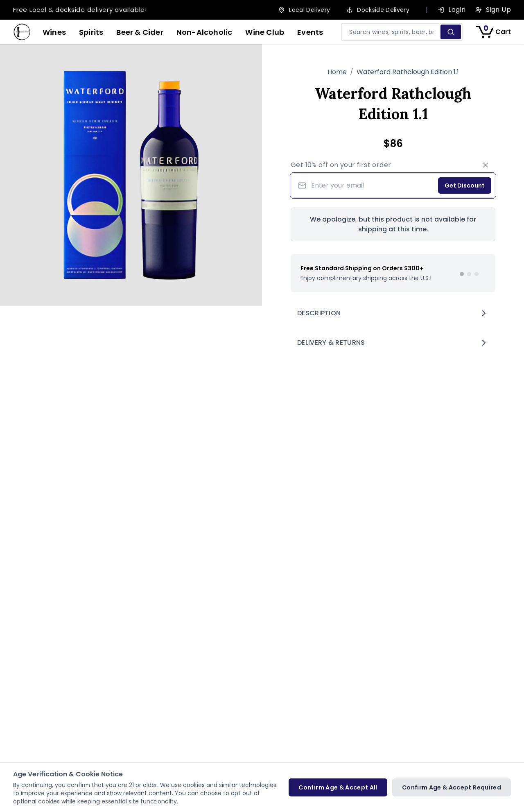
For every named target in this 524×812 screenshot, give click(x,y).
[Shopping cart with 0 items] (493, 32)
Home (337, 72)
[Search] (451, 32)
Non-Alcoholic (204, 32)
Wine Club (265, 32)
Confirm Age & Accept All (338, 787)
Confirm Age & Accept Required (452, 787)
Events (310, 32)
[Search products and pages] (391, 32)
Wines (54, 32)
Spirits (91, 32)
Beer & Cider (140, 32)
